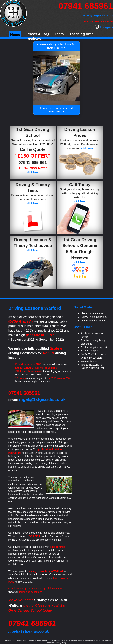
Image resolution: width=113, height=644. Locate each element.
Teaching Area (82, 34)
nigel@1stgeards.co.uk (29, 631)
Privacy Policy (61, 643)
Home (15, 34)
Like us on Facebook (92, 313)
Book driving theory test (94, 347)
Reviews (34, 39)
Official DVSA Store (92, 358)
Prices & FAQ (38, 34)
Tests (59, 34)
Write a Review (89, 361)
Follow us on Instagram (94, 317)
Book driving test (90, 351)
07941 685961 (86, 6)
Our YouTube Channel (93, 320)
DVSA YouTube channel (94, 354)
